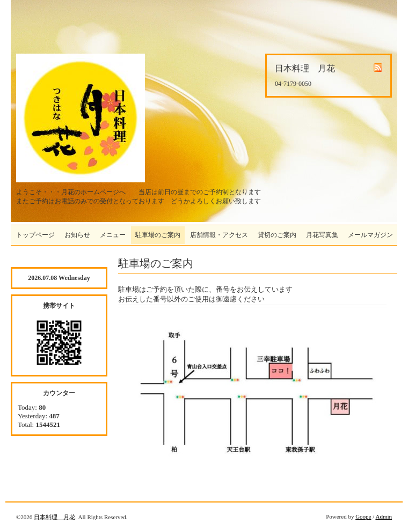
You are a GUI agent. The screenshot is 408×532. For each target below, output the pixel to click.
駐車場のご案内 (158, 235)
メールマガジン (370, 235)
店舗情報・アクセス (219, 235)
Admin (384, 516)
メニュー (113, 235)
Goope (363, 516)
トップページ (35, 235)
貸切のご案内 (277, 235)
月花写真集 (322, 235)
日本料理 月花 (54, 517)
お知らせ (77, 235)
